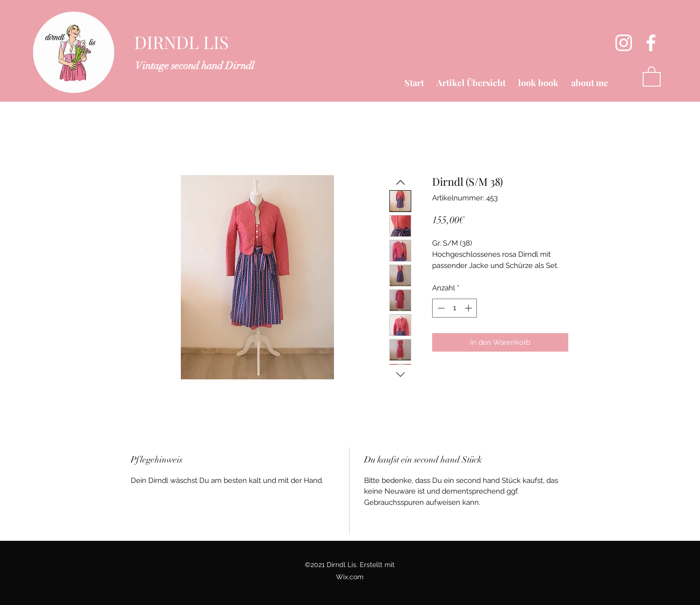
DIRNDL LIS (181, 42)
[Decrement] (440, 308)
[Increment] (469, 308)
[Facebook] (651, 43)
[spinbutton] (455, 308)
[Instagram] (624, 43)
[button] (652, 76)
